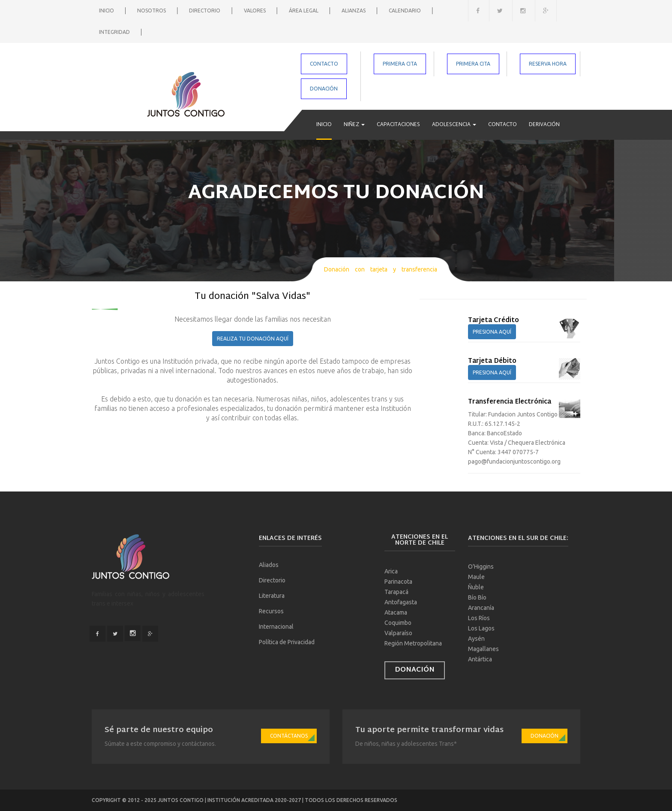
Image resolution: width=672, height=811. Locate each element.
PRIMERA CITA (400, 64)
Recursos (271, 611)
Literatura (272, 596)
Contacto (502, 125)
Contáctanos (289, 736)
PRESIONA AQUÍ (492, 332)
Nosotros (152, 11)
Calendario (405, 11)
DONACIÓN (324, 89)
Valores (255, 11)
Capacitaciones (398, 125)
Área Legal (304, 11)
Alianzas (354, 11)
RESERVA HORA (548, 64)
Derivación (544, 125)
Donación (415, 670)
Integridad (115, 32)
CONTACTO (324, 64)
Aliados (269, 565)
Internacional (276, 627)
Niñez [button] (354, 125)
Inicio (107, 11)
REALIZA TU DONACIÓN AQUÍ (253, 339)
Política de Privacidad (287, 642)
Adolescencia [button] (454, 125)
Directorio (205, 11)
